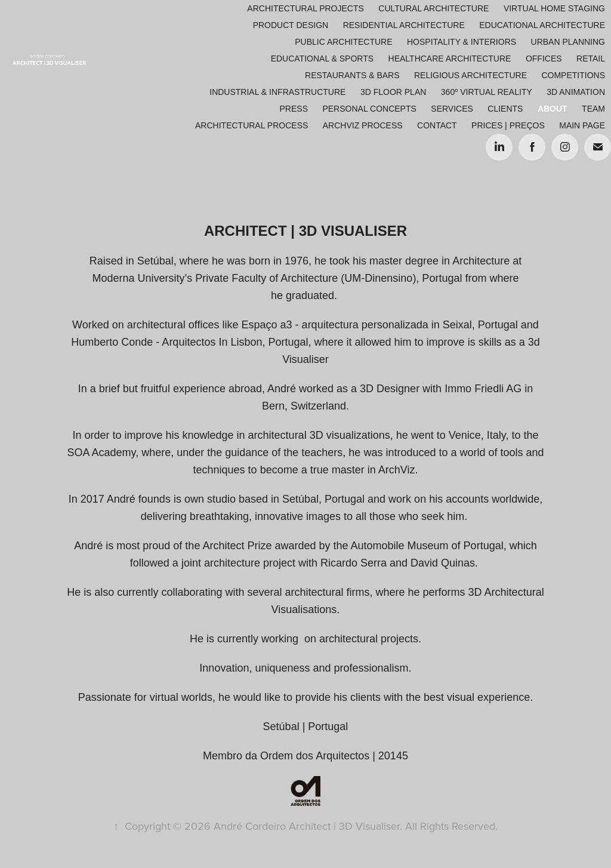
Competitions (573, 75)
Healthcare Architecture (450, 59)
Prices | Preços (508, 125)
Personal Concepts (369, 109)
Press (294, 109)
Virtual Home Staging (554, 8)
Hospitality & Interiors (462, 42)
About (553, 109)
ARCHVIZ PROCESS (363, 125)
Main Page (582, 125)
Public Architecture (343, 42)
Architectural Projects (305, 8)
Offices (544, 59)
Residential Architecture (404, 25)
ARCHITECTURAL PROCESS (252, 125)
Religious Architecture (470, 75)
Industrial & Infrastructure (277, 92)
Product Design (291, 25)
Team (593, 109)
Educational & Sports (322, 59)
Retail (591, 59)
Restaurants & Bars (352, 75)
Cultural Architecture (433, 8)
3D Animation (576, 92)
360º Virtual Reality (487, 92)
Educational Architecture (542, 25)
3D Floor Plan (393, 92)
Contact (437, 125)
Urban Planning (568, 42)
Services (452, 109)
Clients (505, 109)
